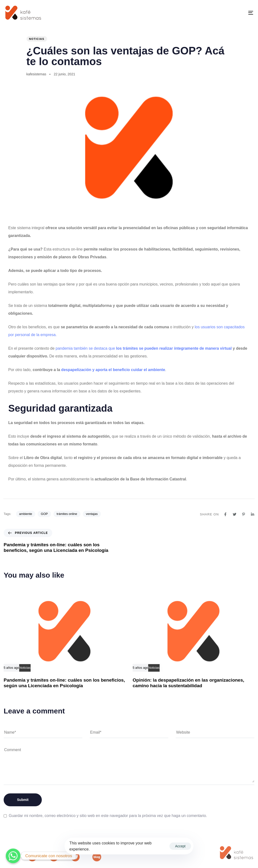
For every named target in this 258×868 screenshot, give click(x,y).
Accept (180, 846)
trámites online (67, 514)
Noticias (37, 39)
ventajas (92, 514)
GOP (44, 514)
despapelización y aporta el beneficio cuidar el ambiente (112, 370)
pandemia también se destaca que (144, 348)
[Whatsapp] (13, 856)
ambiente (26, 514)
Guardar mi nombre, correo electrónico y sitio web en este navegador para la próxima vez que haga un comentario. (108, 816)
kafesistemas (36, 74)
